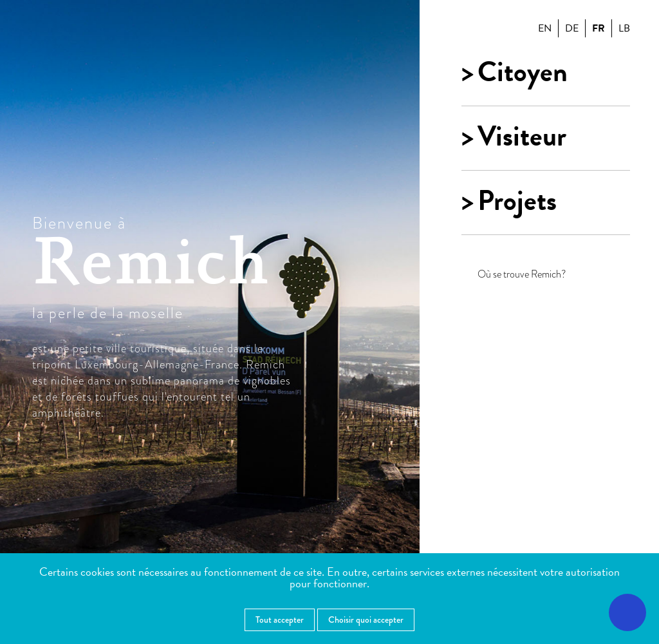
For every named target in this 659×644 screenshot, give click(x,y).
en (545, 28)
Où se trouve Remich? (522, 274)
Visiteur (522, 137)
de (572, 28)
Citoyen (523, 72)
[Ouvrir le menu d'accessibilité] (627, 612)
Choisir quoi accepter (366, 620)
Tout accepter (280, 620)
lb (624, 28)
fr (599, 28)
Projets (517, 201)
